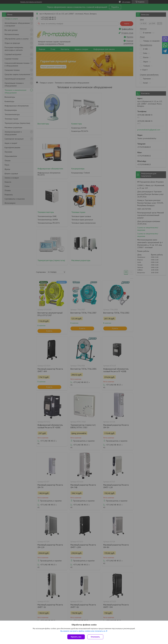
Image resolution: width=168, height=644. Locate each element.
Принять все (76, 637)
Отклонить (95, 637)
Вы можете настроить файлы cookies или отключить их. (83, 631)
